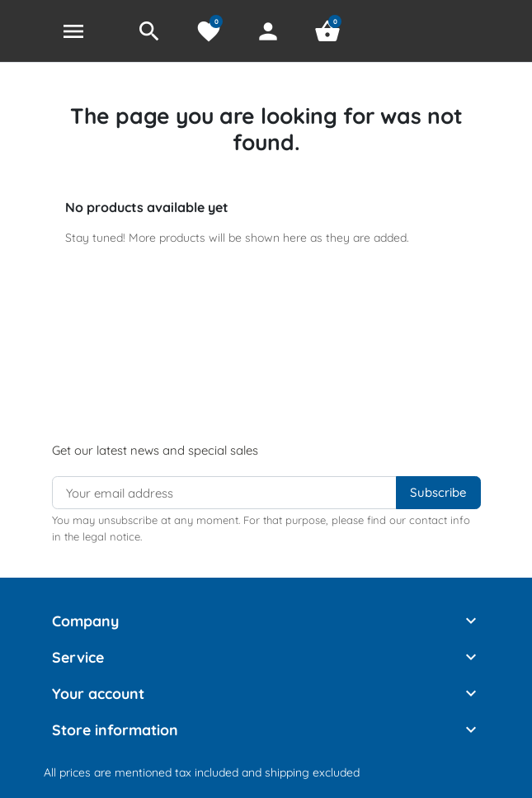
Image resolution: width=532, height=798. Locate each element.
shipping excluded (312, 772)
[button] (149, 31)
